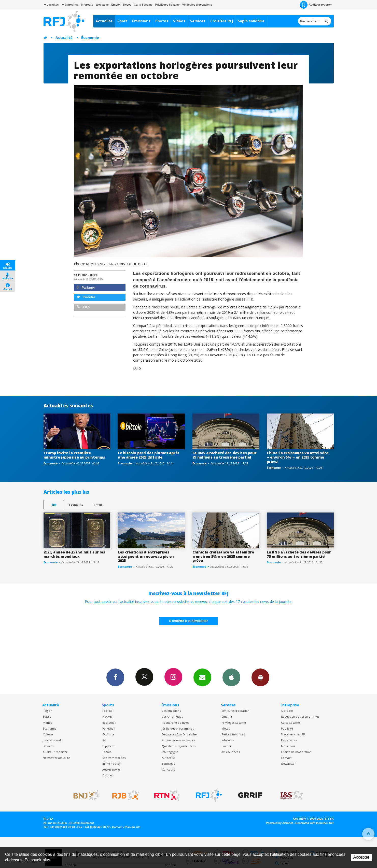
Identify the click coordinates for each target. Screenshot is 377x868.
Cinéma (227, 716)
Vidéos (179, 21)
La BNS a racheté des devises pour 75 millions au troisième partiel (225, 455)
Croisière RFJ (222, 21)
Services (198, 21)
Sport (122, 21)
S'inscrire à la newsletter (189, 621)
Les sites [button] (51, 5)
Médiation (288, 746)
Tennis (107, 752)
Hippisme (109, 746)
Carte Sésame (143, 5)
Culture (48, 734)
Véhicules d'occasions (197, 5)
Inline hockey (111, 764)
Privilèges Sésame (167, 5)
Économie (90, 38)
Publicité (287, 728)
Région (47, 711)
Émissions (141, 21)
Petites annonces (233, 734)
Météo (226, 728)
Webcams (102, 5)
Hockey (107, 716)
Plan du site (132, 827)
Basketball (109, 723)
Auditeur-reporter (316, 5)
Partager (86, 287)
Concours (168, 769)
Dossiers (48, 746)
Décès (127, 5)
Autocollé (168, 758)
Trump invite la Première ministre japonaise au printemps (74, 455)
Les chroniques (172, 716)
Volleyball (109, 728)
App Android (260, 677)
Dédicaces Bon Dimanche (179, 734)
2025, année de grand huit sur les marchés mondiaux (74, 554)
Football (108, 711)
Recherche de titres (176, 723)
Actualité (104, 21)
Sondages (168, 764)
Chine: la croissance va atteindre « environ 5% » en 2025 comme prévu (298, 457)
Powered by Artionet (279, 823)
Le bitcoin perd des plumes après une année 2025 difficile (149, 455)
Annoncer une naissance (179, 740)
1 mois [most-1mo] (98, 504)
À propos (287, 711)
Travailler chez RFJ (293, 734)
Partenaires (289, 740)
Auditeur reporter (55, 752)
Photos (162, 21)
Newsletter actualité (56, 758)
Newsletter (288, 764)
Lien (83, 307)
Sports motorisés (114, 758)
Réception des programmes (300, 716)
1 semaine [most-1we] (76, 504)
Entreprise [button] (70, 5)
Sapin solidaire (251, 21)
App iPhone (231, 677)
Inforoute (87, 5)
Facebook (115, 677)
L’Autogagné (170, 752)
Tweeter (86, 297)
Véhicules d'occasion (235, 711)
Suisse (47, 716)
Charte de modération (296, 752)
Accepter (361, 857)
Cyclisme (108, 734)
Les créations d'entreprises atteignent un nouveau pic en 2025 (146, 556)
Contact (286, 758)
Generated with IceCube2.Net (314, 823)
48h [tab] (54, 504)
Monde (48, 723)
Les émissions (171, 711)
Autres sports (111, 769)
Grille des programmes (178, 728)
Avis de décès (231, 752)
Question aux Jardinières (179, 746)
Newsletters (202, 677)
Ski (104, 740)
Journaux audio (53, 740)
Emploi (116, 5)
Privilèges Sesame (234, 723)
